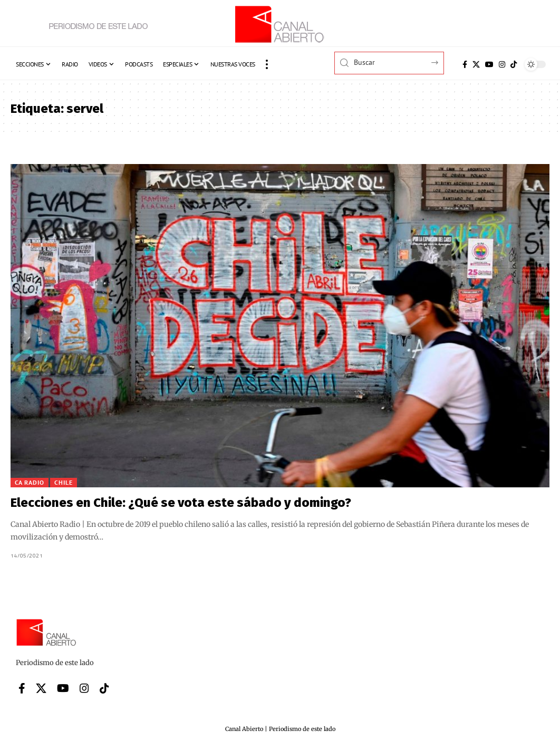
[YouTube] (489, 64)
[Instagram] (502, 64)
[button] (267, 64)
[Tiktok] (514, 64)
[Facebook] (465, 64)
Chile (64, 482)
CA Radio (30, 482)
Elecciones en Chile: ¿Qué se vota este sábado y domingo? (181, 503)
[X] (476, 64)
